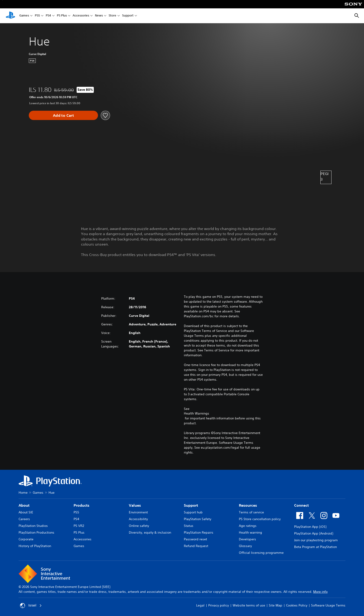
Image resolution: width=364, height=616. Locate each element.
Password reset (195, 539)
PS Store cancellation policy (260, 519)
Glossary (245, 546)
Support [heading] (191, 505)
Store (112, 16)
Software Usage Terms (328, 605)
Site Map (276, 605)
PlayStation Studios (33, 526)
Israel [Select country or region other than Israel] (31, 606)
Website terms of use (249, 605)
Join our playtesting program (316, 540)
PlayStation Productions (36, 532)
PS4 (48, 16)
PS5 (37, 16)
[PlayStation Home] (10, 16)
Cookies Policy (297, 605)
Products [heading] (81, 505)
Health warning (250, 532)
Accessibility (138, 519)
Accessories (81, 16)
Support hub (193, 512)
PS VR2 (79, 526)
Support (128, 16)
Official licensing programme (261, 553)
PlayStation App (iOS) (310, 527)
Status (189, 526)
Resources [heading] (248, 505)
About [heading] (24, 505)
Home (23, 493)
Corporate (26, 539)
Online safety (139, 526)
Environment (138, 512)
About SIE (26, 512)
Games (24, 16)
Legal (200, 605)
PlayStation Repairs (199, 532)
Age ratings (248, 526)
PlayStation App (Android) (314, 533)
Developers (247, 539)
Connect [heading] (301, 505)
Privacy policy (219, 605)
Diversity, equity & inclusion (150, 532)
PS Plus (62, 16)
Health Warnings (197, 413)
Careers (24, 519)
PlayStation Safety (198, 519)
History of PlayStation (35, 546)
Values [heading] (135, 505)
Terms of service (251, 512)
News (99, 16)
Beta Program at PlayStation (315, 547)
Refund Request (196, 546)
